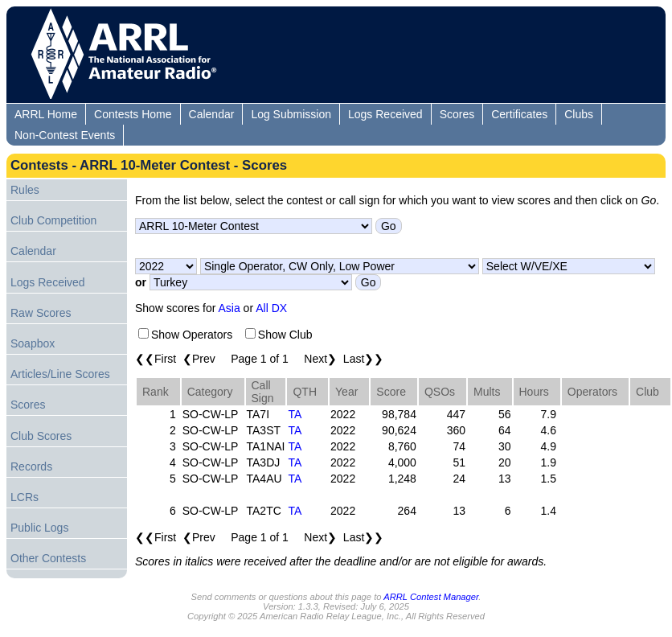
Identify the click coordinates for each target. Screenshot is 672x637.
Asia (229, 308)
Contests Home (133, 114)
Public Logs (39, 528)
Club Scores (41, 436)
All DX (271, 308)
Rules (25, 190)
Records (31, 466)
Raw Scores (41, 313)
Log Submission (291, 114)
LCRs (25, 497)
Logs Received (385, 114)
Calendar (212, 114)
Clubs (579, 114)
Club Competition (53, 220)
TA (295, 414)
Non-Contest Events (65, 135)
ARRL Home (46, 114)
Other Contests (48, 558)
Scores (457, 114)
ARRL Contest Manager (431, 597)
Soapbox (33, 343)
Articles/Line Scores (60, 374)
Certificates (519, 114)
